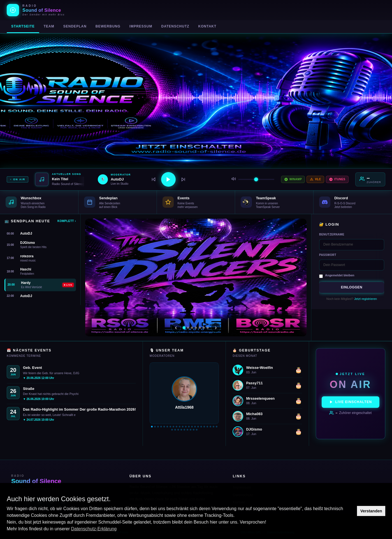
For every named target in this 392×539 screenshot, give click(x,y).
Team (49, 26)
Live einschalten (351, 402)
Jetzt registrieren (366, 299)
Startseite (23, 26)
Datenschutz (175, 26)
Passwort (328, 255)
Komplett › (67, 221)
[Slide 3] (192, 328)
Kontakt (207, 26)
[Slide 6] (204, 328)
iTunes (337, 179)
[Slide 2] (188, 328)
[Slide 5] (200, 328)
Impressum (141, 26)
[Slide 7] (208, 328)
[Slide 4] (196, 328)
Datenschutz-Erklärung (94, 529)
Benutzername (332, 234)
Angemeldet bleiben (340, 275)
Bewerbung (108, 26)
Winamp (293, 179)
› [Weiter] (216, 328)
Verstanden (371, 511)
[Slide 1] (184, 327)
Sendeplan (75, 26)
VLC (315, 179)
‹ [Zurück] (176, 328)
